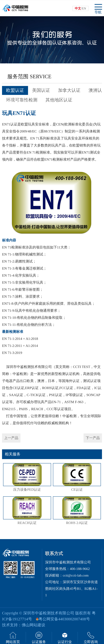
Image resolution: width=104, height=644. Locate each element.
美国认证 (41, 90)
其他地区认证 (59, 100)
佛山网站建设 (33, 625)
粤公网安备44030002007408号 (64, 619)
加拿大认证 (69, 90)
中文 (78, 8)
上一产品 (11, 438)
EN (84, 8)
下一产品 (93, 438)
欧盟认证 (15, 90)
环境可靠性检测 (22, 100)
